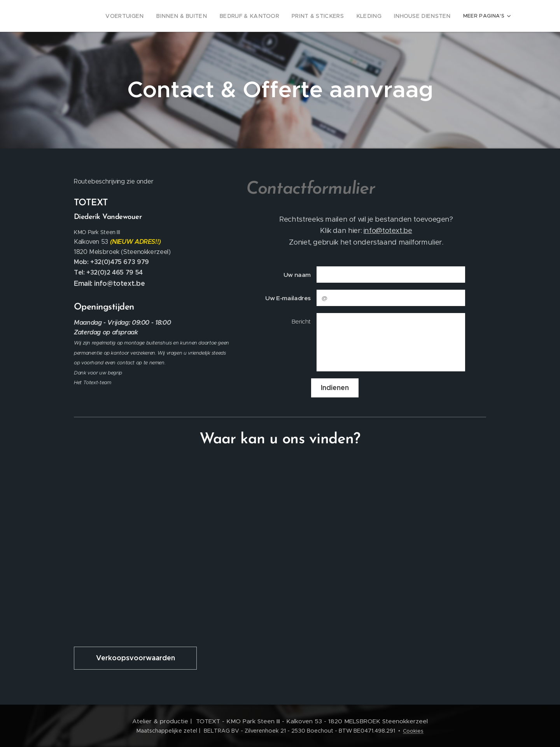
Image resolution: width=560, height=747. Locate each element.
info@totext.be (388, 230)
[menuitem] (113, 16)
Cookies (413, 731)
